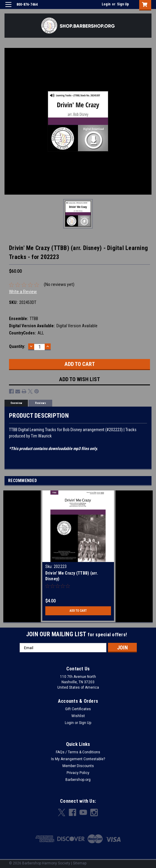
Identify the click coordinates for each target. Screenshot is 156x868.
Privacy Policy (78, 773)
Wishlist (78, 716)
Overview (16, 403)
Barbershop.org (78, 780)
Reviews (40, 403)
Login (106, 4)
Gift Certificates (78, 709)
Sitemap (80, 863)
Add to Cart (78, 611)
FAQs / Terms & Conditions (78, 752)
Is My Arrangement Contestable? (78, 759)
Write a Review (23, 292)
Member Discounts (78, 766)
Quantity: (17, 346)
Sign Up (123, 4)
